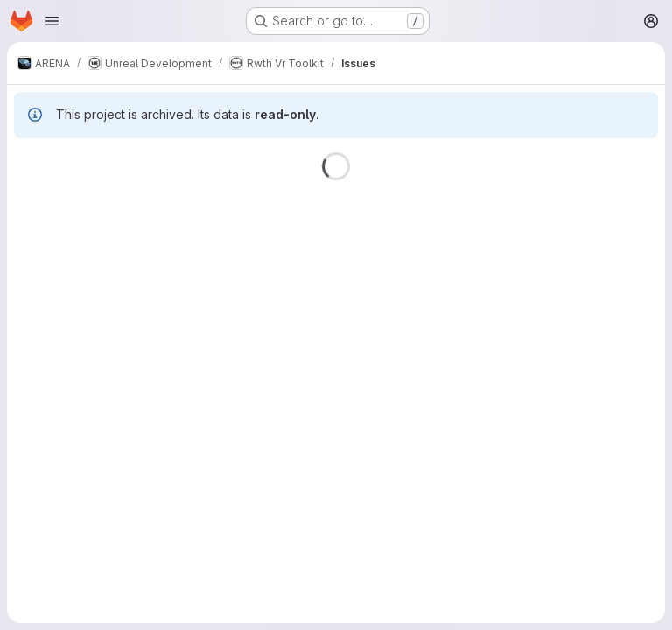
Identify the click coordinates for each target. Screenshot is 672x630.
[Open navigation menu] (52, 21)
